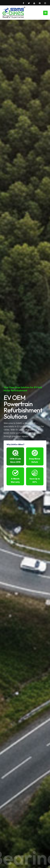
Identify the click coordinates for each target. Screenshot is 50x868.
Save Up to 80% (35, 476)
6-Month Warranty (15, 476)
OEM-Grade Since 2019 (15, 456)
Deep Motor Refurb (35, 456)
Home (5, 17)
